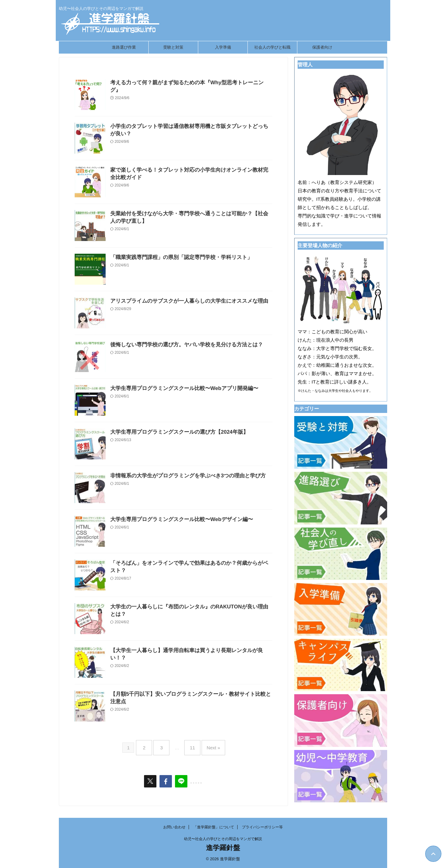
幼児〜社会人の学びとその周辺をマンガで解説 (223, 839)
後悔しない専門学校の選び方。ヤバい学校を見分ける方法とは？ (182, 345)
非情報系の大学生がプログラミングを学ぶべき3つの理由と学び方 (184, 476)
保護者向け (322, 47)
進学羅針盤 (223, 848)
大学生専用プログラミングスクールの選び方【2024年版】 (175, 432)
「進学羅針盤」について (214, 827)
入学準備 (223, 47)
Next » (209, 745)
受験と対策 (173, 47)
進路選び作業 (124, 47)
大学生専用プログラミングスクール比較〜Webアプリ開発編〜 (180, 389)
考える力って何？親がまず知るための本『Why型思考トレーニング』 (187, 83)
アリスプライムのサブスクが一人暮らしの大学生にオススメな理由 (185, 301)
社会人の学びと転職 (272, 47)
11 (191, 745)
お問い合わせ (174, 827)
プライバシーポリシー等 (262, 827)
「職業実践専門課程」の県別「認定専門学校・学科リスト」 (177, 258)
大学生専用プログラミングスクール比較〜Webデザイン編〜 (177, 520)
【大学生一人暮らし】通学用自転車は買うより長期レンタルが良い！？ (190, 651)
